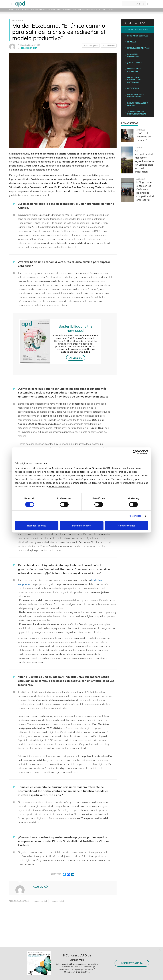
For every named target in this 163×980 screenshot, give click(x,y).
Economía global (91, 45)
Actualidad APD (23, 10)
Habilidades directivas (138, 48)
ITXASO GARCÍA (29, 48)
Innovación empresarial (133, 55)
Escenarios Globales (138, 36)
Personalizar (135, 516)
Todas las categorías (138, 30)
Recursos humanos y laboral (138, 104)
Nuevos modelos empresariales (135, 96)
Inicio (12, 10)
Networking (133, 88)
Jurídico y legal (135, 63)
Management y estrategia (134, 70)
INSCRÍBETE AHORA (132, 963)
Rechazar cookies (37, 526)
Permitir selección (82, 526)
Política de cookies (59, 487)
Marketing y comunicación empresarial (134, 80)
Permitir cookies (127, 526)
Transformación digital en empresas (137, 113)
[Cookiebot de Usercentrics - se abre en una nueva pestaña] (135, 452)
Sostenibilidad (109, 45)
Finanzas (132, 42)
